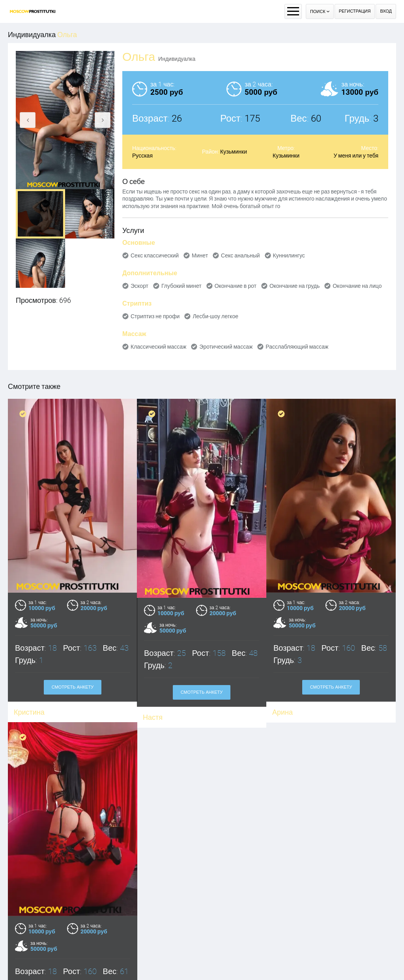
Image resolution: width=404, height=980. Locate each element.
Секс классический (155, 255)
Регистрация (355, 11)
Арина (282, 712)
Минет (200, 255)
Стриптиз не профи (155, 316)
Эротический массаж (226, 347)
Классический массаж (158, 347)
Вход (386, 11)
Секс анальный (240, 255)
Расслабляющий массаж (297, 347)
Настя (153, 717)
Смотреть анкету (73, 687)
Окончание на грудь (295, 286)
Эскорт (139, 286)
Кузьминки (234, 152)
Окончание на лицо (357, 286)
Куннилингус (289, 255)
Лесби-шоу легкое (215, 316)
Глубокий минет (181, 286)
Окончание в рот (236, 286)
